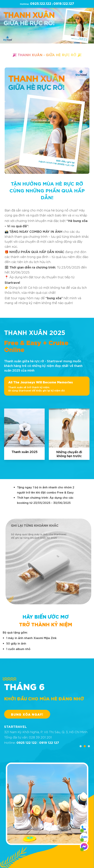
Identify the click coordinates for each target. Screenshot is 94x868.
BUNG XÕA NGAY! (27, 714)
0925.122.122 (41, 4)
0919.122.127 (64, 4)
